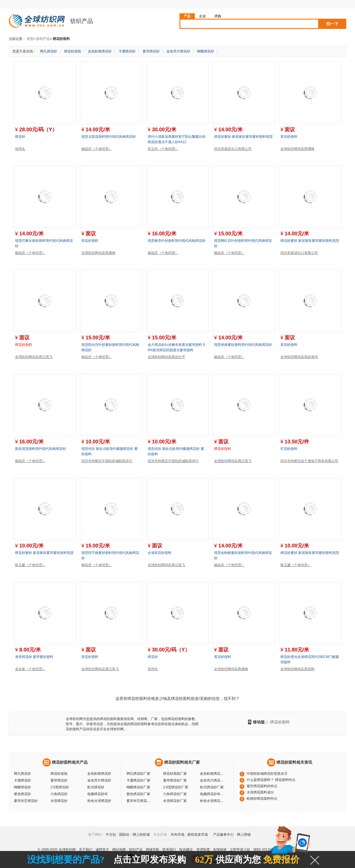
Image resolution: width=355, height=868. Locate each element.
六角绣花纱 (59, 794)
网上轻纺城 (141, 835)
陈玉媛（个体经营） (30, 565)
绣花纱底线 (73, 51)
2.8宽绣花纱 (60, 787)
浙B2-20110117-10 (268, 850)
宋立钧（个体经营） (163, 149)
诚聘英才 (102, 850)
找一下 (332, 24)
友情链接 (220, 850)
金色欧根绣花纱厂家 (213, 774)
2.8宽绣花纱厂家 (176, 787)
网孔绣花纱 (48, 51)
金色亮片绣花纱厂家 (213, 780)
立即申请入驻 (240, 850)
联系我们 (169, 850)
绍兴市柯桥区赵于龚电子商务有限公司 (309, 461)
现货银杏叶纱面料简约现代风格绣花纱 (177, 241)
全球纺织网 (67, 850)
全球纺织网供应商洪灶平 (166, 357)
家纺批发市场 (198, 835)
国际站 (124, 835)
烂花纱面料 (289, 449)
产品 (187, 16)
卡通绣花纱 (127, 51)
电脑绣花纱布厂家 (213, 794)
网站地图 (119, 850)
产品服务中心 (223, 835)
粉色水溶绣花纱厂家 (213, 801)
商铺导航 (153, 850)
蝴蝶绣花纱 (206, 51)
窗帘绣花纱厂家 (175, 780)
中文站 (111, 835)
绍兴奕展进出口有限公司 (233, 149)
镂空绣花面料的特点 (262, 786)
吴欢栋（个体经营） (30, 669)
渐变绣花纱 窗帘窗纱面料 (34, 657)
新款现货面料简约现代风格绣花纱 (41, 449)
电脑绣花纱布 (98, 794)
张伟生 (20, 149)
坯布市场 (177, 835)
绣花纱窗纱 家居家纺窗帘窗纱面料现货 (243, 137)
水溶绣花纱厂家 (175, 801)
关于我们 (86, 850)
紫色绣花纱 (22, 794)
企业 (202, 16)
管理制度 (203, 850)
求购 (218, 16)
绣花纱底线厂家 (175, 774)
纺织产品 (43, 39)
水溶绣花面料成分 (260, 792)
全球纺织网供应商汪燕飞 (34, 357)
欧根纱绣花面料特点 (262, 799)
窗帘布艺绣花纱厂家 (139, 801)
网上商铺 (244, 835)
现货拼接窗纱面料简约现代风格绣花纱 (243, 345)
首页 (30, 39)
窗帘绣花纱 (151, 51)
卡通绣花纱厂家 (138, 780)
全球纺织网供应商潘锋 (297, 149)
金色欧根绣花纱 (100, 51)
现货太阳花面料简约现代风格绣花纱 (109, 137)
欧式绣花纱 (96, 787)
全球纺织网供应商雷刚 (297, 669)
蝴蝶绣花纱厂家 (138, 787)
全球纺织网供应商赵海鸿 (299, 357)
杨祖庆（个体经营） (97, 149)
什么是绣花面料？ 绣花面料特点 (271, 780)
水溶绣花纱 (59, 801)
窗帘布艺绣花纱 (26, 801)
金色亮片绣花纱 (178, 51)
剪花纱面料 (289, 137)
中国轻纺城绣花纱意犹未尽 (267, 774)
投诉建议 (186, 850)
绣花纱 (20, 137)
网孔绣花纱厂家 (138, 774)
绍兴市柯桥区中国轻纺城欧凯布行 (107, 461)
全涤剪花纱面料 (160, 553)
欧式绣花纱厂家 (212, 787)
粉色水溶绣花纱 (99, 801)
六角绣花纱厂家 (175, 794)
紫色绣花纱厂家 (138, 794)
